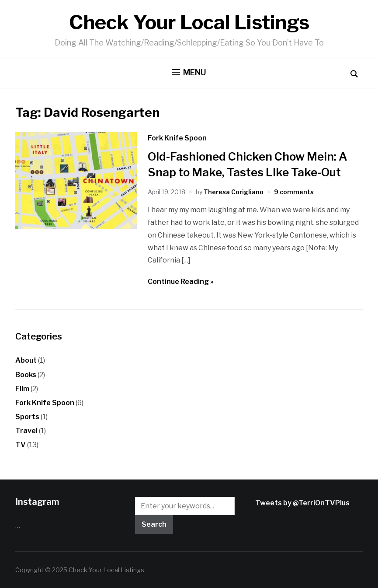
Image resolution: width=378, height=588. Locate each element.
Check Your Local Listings (189, 22)
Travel (26, 431)
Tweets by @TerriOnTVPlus (302, 503)
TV (21, 445)
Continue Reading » (181, 282)
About (26, 360)
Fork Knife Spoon (177, 138)
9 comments (294, 192)
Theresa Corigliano (234, 192)
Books (26, 375)
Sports (27, 417)
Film (22, 389)
